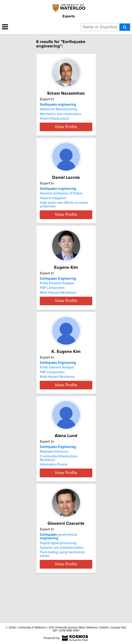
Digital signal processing (58, 580)
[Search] (125, 27)
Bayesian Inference (54, 483)
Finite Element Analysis (57, 298)
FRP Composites (52, 303)
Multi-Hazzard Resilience (58, 308)
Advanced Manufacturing (58, 109)
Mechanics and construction (61, 114)
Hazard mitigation (53, 208)
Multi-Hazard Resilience (57, 399)
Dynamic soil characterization (62, 585)
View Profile (66, 134)
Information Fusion (54, 496)
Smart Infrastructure (55, 119)
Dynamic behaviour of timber (61, 203)
